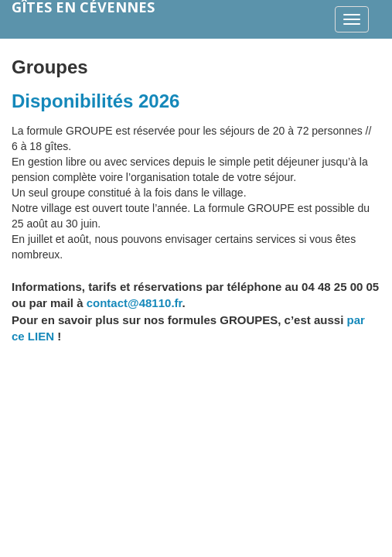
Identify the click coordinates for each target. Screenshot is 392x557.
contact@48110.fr (135, 303)
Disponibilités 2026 (95, 101)
